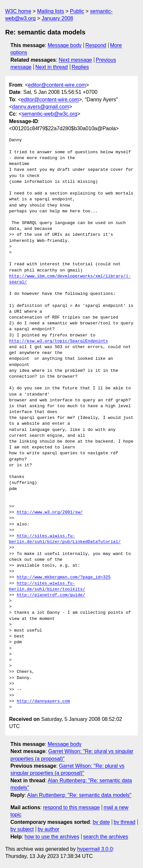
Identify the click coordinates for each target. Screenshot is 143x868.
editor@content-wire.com (57, 85)
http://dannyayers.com (43, 701)
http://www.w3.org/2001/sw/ (50, 512)
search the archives (106, 837)
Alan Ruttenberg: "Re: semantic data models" (79, 795)
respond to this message (71, 807)
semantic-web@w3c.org (50, 114)
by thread (125, 822)
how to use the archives (52, 837)
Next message (75, 60)
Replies (80, 67)
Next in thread (52, 67)
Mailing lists (51, 11)
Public (77, 11)
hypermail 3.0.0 (95, 849)
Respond (96, 45)
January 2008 (57, 18)
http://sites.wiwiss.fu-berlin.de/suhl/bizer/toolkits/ (47, 586)
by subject (22, 829)
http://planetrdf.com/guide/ (51, 595)
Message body (65, 45)
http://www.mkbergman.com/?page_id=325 (64, 577)
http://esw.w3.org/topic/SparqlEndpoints (58, 341)
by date (101, 822)
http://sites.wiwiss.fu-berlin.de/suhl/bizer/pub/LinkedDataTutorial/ (65, 539)
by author (49, 829)
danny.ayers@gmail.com (40, 107)
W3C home (18, 11)
